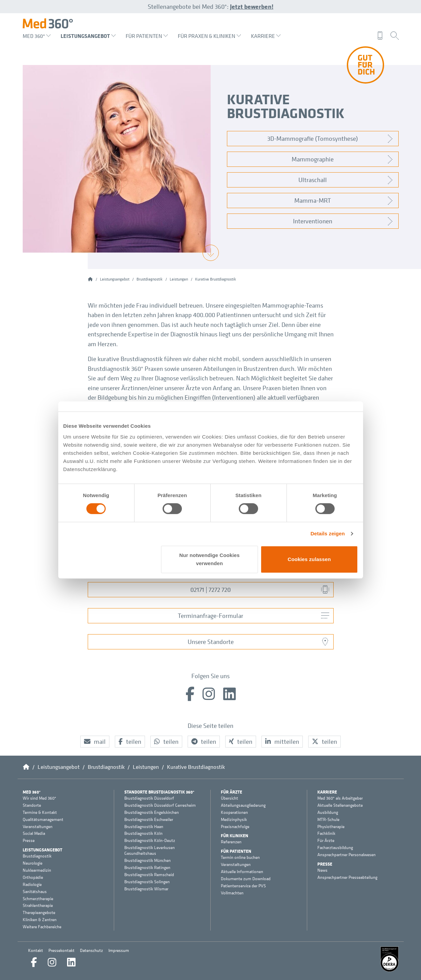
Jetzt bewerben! (252, 6)
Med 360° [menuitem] (37, 36)
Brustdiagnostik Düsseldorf (149, 798)
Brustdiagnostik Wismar (146, 889)
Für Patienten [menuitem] (147, 36)
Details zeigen (328, 533)
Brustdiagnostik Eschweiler (149, 820)
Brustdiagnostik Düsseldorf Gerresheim (160, 805)
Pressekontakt (61, 950)
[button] (95, 742)
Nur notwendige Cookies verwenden (209, 559)
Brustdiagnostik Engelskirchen (152, 812)
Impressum (119, 950)
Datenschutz (91, 950)
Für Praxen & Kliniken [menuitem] (209, 36)
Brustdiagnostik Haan (144, 827)
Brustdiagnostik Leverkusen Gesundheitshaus (150, 851)
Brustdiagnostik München (148, 861)
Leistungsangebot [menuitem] (88, 36)
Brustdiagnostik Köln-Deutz (150, 841)
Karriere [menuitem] (266, 36)
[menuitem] (382, 36)
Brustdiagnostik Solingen (147, 882)
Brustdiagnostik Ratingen (147, 868)
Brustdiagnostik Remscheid (149, 875)
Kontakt (36, 950)
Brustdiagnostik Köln (143, 833)
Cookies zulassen (309, 559)
